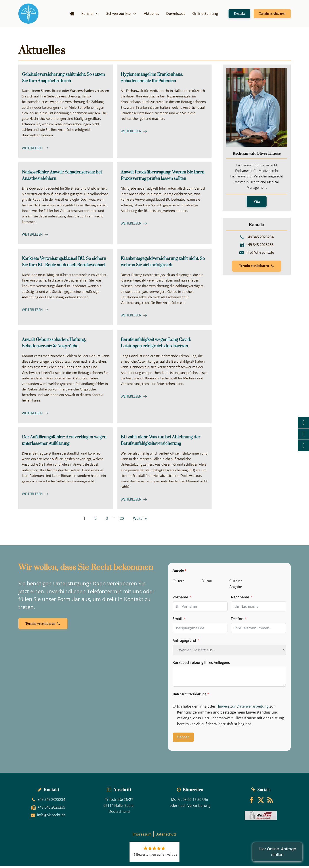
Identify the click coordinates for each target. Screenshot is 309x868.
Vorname (180, 599)
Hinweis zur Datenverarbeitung (242, 708)
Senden (183, 739)
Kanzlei (90, 15)
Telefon (237, 621)
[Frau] (202, 583)
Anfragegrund (184, 642)
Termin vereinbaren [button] (272, 14)
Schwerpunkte (122, 15)
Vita (257, 203)
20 (122, 520)
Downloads (176, 15)
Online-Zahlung (205, 15)
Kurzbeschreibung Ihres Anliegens (201, 664)
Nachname (240, 599)
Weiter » (140, 520)
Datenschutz (166, 836)
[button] (257, 269)
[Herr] (174, 583)
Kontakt (239, 14)
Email (177, 621)
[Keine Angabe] (231, 583)
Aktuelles (152, 15)
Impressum (142, 836)
